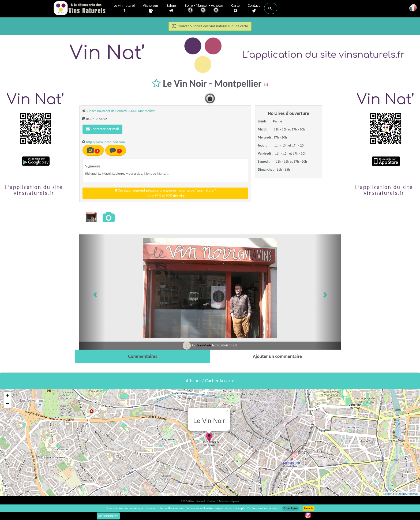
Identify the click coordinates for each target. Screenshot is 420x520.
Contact (254, 8)
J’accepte (308, 508)
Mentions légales (229, 501)
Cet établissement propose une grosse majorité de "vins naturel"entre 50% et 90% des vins (165, 193)
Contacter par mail (102, 129)
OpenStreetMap (408, 494)
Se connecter (108, 516)
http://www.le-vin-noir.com (105, 142)
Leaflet (388, 494)
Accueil (201, 501)
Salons (172, 8)
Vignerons (151, 8)
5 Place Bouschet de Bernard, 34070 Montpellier (120, 111)
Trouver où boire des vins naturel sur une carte (210, 26)
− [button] (8, 404)
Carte (235, 8)
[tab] (143, 356)
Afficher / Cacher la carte (210, 381)
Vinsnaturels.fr (80, 9)
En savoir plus (290, 508)
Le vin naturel (124, 8)
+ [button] (8, 396)
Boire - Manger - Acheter (204, 9)
